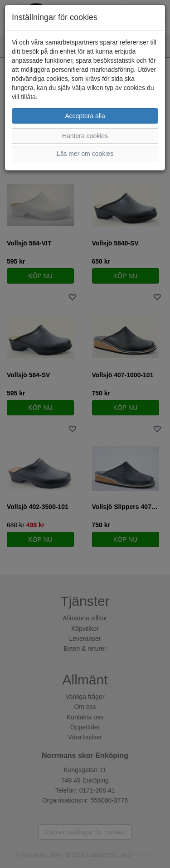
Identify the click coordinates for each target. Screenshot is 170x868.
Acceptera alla (85, 116)
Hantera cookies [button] (85, 136)
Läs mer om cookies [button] (85, 154)
